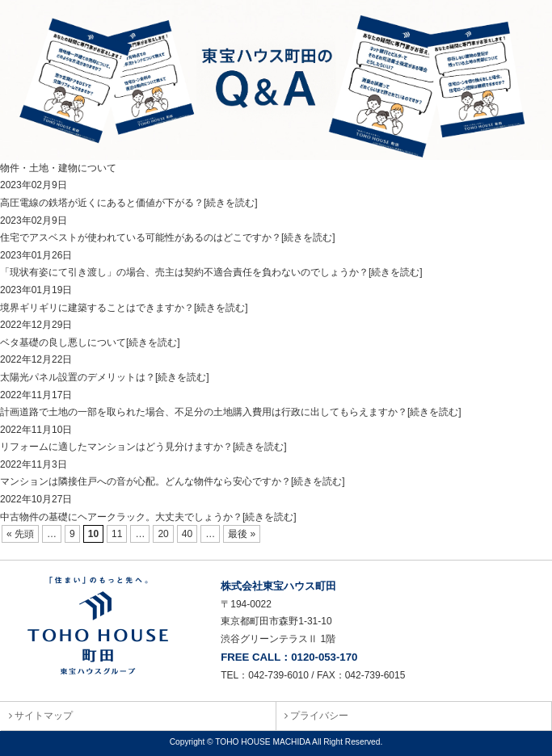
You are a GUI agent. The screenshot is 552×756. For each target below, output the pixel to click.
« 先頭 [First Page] (20, 534)
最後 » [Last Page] (242, 534)
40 (187, 534)
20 (163, 534)
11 (117, 534)
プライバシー (316, 716)
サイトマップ (41, 716)
